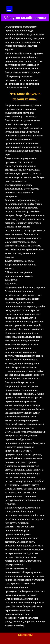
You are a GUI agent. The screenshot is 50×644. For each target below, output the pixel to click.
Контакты (25, 635)
